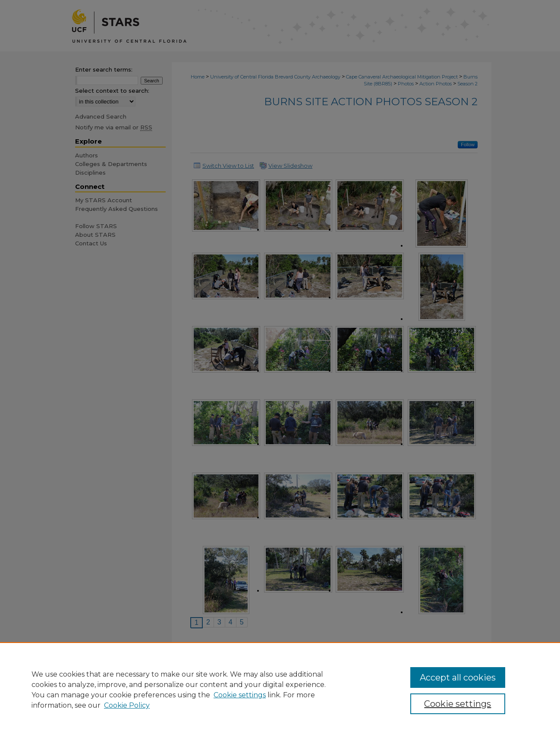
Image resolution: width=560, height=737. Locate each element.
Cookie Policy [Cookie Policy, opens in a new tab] (127, 705)
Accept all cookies (458, 677)
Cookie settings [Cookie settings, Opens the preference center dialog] (458, 704)
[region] (280, 690)
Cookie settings (240, 695)
